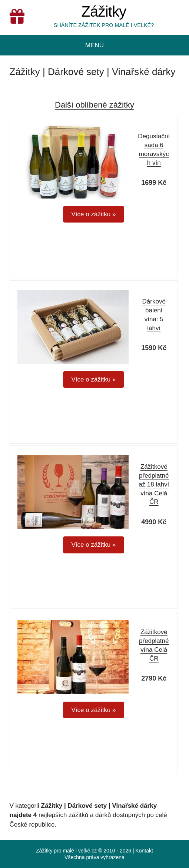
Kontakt (144, 851)
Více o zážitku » (93, 214)
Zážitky (104, 12)
